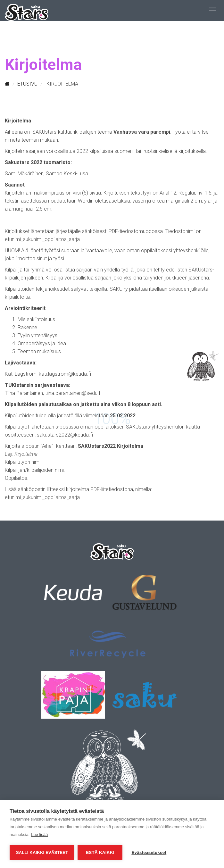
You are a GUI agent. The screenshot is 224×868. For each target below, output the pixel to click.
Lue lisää (39, 835)
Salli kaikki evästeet (42, 852)
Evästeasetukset (149, 852)
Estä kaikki (100, 852)
